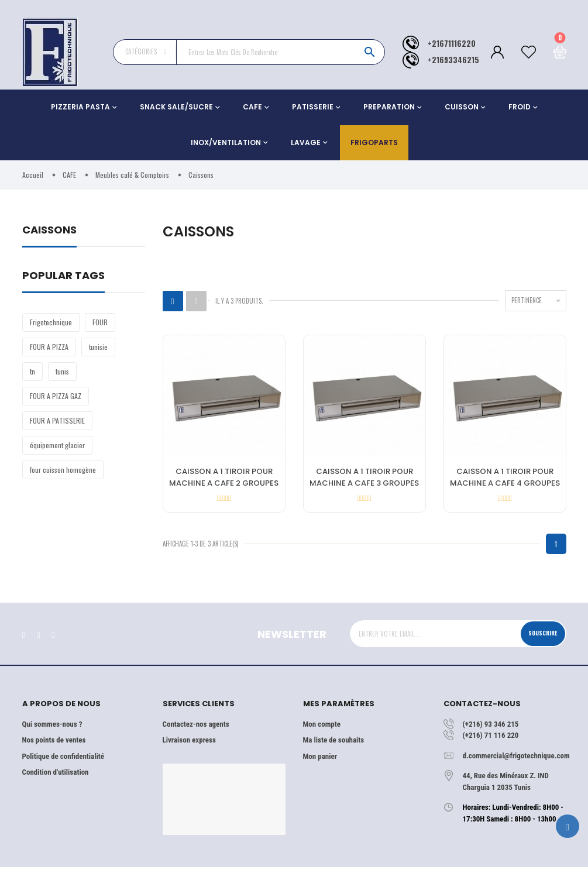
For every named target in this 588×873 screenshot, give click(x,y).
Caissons (49, 231)
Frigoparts (374, 142)
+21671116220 (452, 44)
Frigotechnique (51, 322)
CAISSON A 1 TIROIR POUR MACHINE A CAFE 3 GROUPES (364, 478)
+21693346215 (453, 60)
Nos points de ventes (54, 746)
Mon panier (320, 762)
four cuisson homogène (63, 470)
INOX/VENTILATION (226, 142)
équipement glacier (57, 445)
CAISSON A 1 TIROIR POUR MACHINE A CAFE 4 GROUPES (505, 478)
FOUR (100, 322)
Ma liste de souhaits (334, 746)
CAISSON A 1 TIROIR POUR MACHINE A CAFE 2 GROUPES (224, 478)
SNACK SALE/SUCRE (176, 107)
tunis (62, 371)
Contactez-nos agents (196, 729)
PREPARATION (389, 107)
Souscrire (539, 639)
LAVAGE (306, 142)
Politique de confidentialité (63, 762)
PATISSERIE (313, 107)
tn (32, 371)
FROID (520, 107)
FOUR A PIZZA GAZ (56, 396)
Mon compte (322, 729)
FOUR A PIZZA (49, 347)
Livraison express (189, 746)
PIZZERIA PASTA (80, 107)
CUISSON (462, 107)
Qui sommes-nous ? (52, 729)
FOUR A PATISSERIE (57, 420)
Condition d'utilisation (56, 778)
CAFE (252, 107)
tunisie (98, 347)
